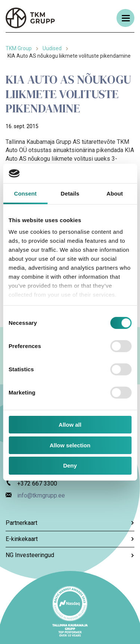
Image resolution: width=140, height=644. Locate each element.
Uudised (52, 48)
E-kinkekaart (70, 539)
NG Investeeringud (70, 555)
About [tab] (115, 193)
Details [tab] (70, 193)
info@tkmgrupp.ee (41, 495)
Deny (70, 465)
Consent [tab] (25, 193)
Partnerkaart (70, 523)
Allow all (70, 425)
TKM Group (19, 48)
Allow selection (70, 445)
